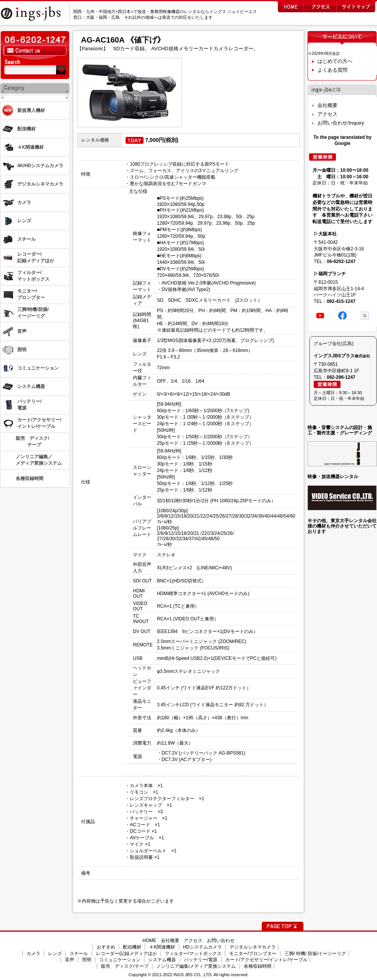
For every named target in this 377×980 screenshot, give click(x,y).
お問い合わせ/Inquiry (341, 123)
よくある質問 (332, 70)
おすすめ (106, 947)
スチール (79, 954)
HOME (149, 941)
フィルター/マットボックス (193, 954)
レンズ (55, 954)
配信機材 (132, 947)
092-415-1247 (341, 301)
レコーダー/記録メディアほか (126, 954)
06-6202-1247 (341, 261)
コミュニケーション (120, 960)
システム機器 (162, 960)
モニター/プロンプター (253, 954)
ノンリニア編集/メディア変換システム (196, 966)
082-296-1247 (341, 377)
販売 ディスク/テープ (125, 966)
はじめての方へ (335, 61)
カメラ (33, 954)
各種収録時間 (258, 966)
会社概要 (327, 105)
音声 (69, 960)
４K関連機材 (162, 947)
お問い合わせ (221, 941)
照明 (87, 960)
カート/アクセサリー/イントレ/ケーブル (266, 960)
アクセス (327, 114)
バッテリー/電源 (201, 960)
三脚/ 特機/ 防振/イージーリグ (315, 954)
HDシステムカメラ (203, 947)
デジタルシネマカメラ (253, 947)
